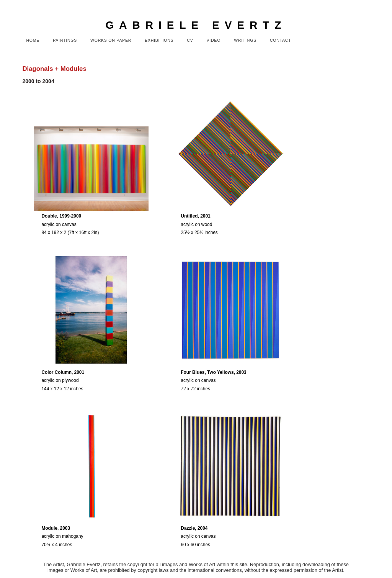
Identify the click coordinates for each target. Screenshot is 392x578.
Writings (245, 40)
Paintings (65, 40)
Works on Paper (111, 40)
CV (190, 40)
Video (214, 40)
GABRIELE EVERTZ (196, 25)
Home (33, 40)
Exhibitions (159, 40)
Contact (280, 40)
